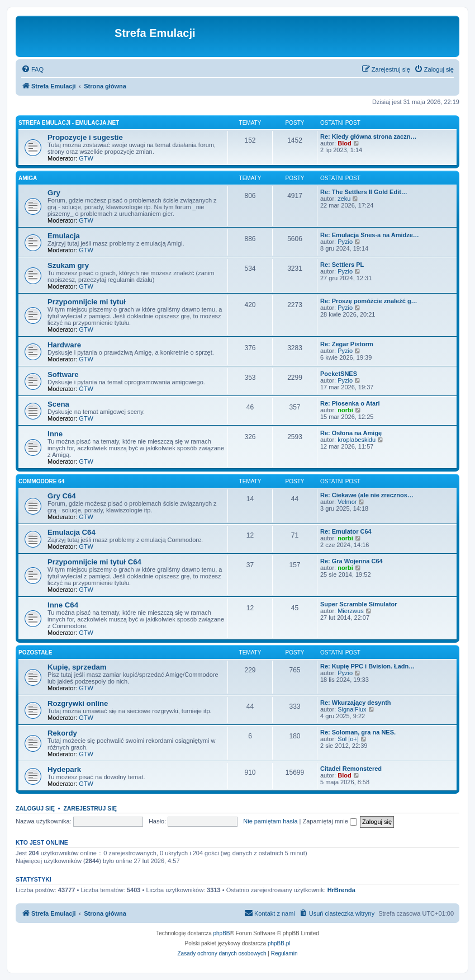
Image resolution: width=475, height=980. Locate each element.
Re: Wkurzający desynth (356, 703)
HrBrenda (341, 890)
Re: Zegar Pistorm (347, 344)
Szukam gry (68, 265)
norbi (345, 410)
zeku (344, 199)
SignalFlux (352, 709)
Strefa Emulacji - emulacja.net (69, 123)
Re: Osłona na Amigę (351, 433)
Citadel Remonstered (351, 769)
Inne (55, 434)
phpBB (222, 933)
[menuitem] (32, 69)
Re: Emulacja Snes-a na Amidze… (370, 235)
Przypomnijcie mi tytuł (87, 302)
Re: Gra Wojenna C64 (351, 561)
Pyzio (345, 242)
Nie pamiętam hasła (270, 821)
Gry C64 (62, 496)
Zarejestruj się (90, 808)
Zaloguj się (35, 808)
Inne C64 (63, 605)
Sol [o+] (348, 739)
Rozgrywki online (78, 703)
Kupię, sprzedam (77, 667)
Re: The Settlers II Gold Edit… (364, 192)
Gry (54, 193)
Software (63, 374)
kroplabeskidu (357, 440)
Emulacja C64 (72, 532)
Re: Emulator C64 (346, 531)
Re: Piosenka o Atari (350, 403)
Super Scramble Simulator (359, 604)
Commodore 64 (41, 481)
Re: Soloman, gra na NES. (358, 732)
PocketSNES (339, 374)
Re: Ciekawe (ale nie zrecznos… (367, 495)
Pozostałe (35, 652)
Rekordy (62, 733)
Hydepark (64, 769)
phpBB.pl (279, 943)
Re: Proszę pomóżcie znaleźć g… (369, 301)
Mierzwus (350, 611)
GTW (86, 158)
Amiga (28, 178)
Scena (58, 404)
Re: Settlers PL (342, 265)
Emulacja (64, 236)
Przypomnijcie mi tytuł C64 (94, 562)
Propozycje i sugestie (85, 137)
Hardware (64, 345)
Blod (344, 143)
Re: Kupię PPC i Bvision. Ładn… (367, 666)
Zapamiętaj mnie (329, 821)
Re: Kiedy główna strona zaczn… (368, 136)
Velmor (347, 502)
